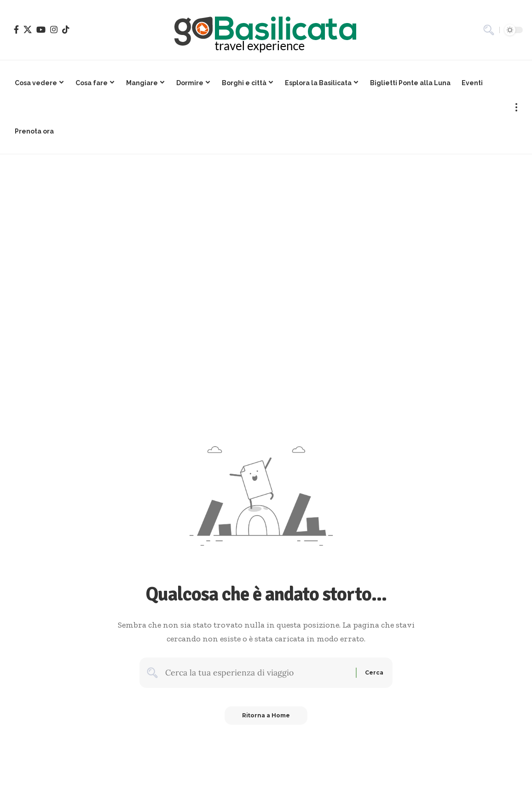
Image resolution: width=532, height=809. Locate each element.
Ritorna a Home (266, 716)
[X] (28, 29)
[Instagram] (54, 29)
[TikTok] (66, 29)
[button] (489, 30)
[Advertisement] (266, 223)
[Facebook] (16, 29)
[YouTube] (41, 29)
